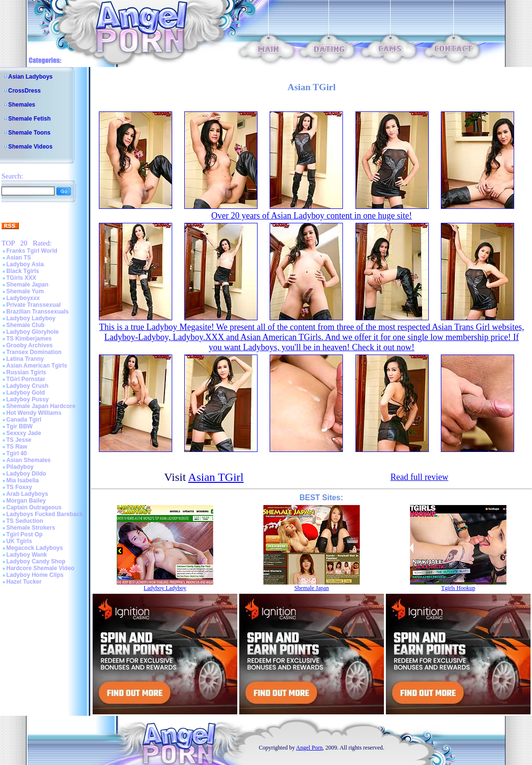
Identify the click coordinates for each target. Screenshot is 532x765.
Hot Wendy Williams (34, 413)
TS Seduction (25, 521)
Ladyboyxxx (23, 298)
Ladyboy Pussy (27, 399)
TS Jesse (19, 440)
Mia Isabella (22, 480)
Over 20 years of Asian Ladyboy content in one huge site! (312, 216)
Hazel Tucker (24, 582)
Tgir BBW (20, 426)
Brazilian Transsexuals (37, 312)
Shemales (22, 105)
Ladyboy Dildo (26, 474)
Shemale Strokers (31, 528)
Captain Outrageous (34, 507)
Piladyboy (20, 467)
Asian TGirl (216, 477)
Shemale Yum (25, 291)
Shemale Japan (27, 285)
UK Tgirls (19, 541)
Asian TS (19, 258)
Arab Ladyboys (27, 494)
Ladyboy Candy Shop (36, 561)
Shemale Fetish (29, 119)
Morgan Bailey (26, 501)
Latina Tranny (25, 359)
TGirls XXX (21, 278)
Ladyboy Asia (25, 264)
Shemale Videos (30, 147)
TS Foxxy (19, 487)
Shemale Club (25, 325)
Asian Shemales (28, 460)
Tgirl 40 (17, 453)
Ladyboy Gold (26, 393)
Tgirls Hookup (458, 588)
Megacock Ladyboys (34, 548)
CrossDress (24, 91)
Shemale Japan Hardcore (41, 406)
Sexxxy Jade (24, 433)
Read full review (419, 477)
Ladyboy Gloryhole (33, 332)
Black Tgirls (23, 271)
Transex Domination (34, 352)
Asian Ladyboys (30, 77)
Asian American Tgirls (37, 366)
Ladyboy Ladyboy (31, 318)
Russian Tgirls (26, 372)
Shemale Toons (29, 133)
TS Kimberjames (29, 339)
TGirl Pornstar (26, 379)
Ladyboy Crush (27, 386)
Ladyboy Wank (27, 555)
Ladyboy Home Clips (35, 575)
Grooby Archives (29, 345)
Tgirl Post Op (24, 534)
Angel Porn (309, 748)
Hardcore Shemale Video (40, 568)
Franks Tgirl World (32, 251)
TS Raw (17, 447)
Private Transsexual (34, 305)
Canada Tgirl (24, 420)
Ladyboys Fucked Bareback (45, 514)
